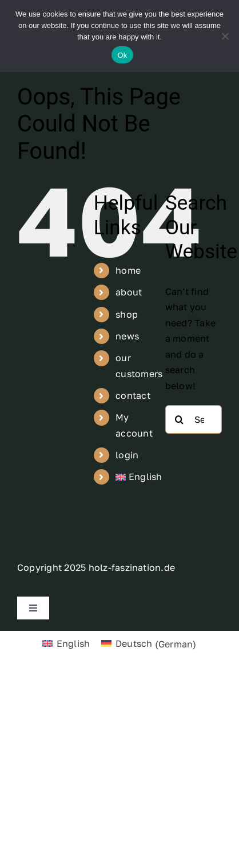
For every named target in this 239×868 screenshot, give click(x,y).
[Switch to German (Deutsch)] (149, 644)
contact (133, 395)
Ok (122, 55)
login (127, 455)
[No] (225, 36)
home (128, 270)
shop (127, 314)
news (127, 336)
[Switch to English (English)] (66, 644)
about (129, 292)
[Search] (180, 419)
